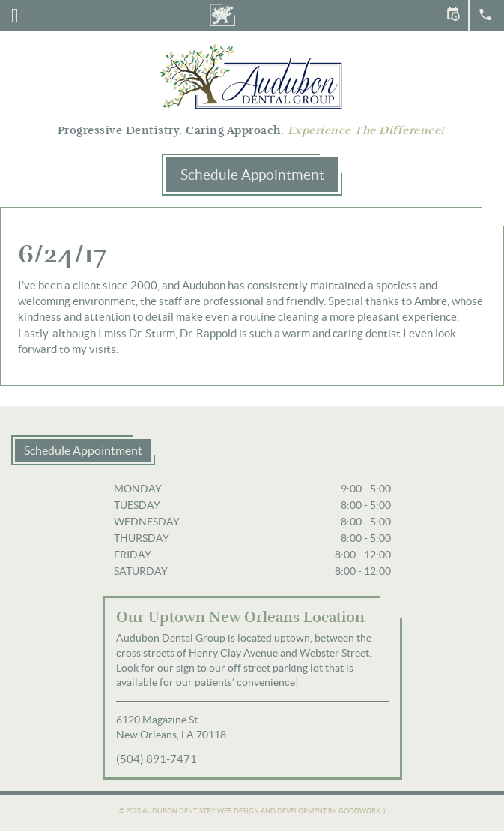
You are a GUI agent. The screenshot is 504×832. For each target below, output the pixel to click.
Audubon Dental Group (252, 76)
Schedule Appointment (252, 175)
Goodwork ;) (362, 811)
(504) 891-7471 (157, 759)
